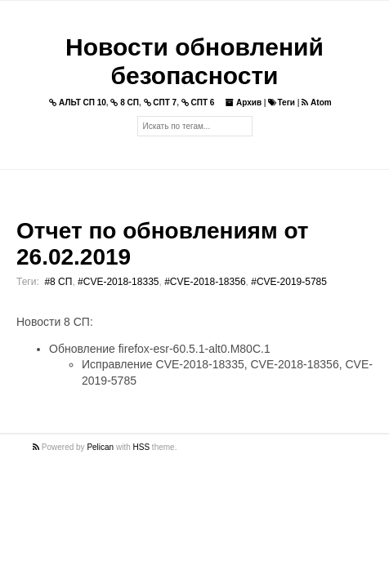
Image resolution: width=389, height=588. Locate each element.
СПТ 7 (161, 102)
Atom (316, 102)
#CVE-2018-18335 (118, 282)
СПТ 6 (198, 102)
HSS (142, 447)
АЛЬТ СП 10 (78, 102)
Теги (281, 102)
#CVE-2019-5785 (289, 282)
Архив (244, 102)
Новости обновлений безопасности (194, 61)
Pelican (100, 447)
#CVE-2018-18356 (205, 282)
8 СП (125, 102)
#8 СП (58, 282)
